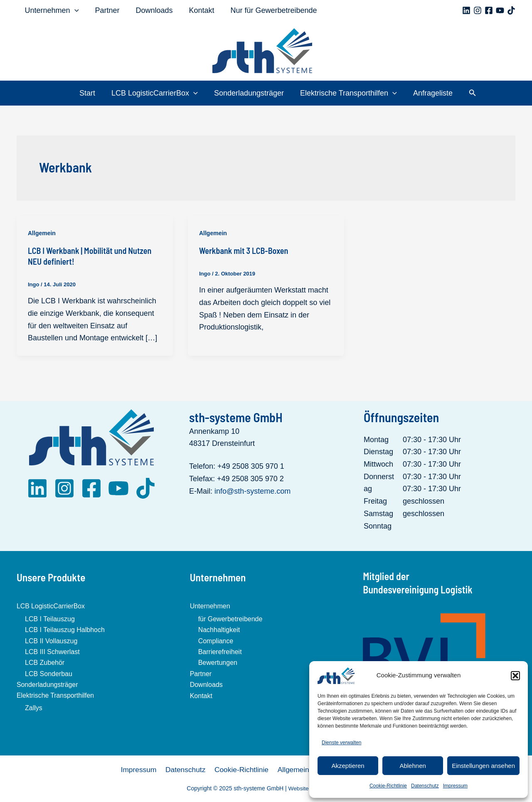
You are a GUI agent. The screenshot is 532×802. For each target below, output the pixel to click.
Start (90, 93)
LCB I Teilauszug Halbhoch (65, 630)
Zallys (34, 708)
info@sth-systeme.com (252, 491)
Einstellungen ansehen (483, 766)
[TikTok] (511, 10)
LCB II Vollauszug (51, 641)
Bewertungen (218, 663)
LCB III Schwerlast (52, 651)
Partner (105, 10)
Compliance (216, 641)
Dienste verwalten (341, 743)
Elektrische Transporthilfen (347, 93)
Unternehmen (51, 10)
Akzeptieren (348, 766)
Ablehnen (413, 766)
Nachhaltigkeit (219, 630)
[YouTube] (500, 10)
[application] (74, 10)
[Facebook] (489, 10)
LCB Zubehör (45, 663)
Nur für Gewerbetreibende (268, 10)
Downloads (151, 10)
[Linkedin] (466, 10)
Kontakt (197, 10)
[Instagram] (478, 10)
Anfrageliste (430, 93)
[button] (515, 676)
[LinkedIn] (37, 488)
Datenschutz (425, 786)
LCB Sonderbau (49, 673)
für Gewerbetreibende (230, 619)
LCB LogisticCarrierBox (156, 93)
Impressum (455, 786)
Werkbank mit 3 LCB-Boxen (244, 251)
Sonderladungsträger (249, 93)
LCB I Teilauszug (50, 619)
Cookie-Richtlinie (388, 786)
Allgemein (42, 233)
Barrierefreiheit (220, 651)
